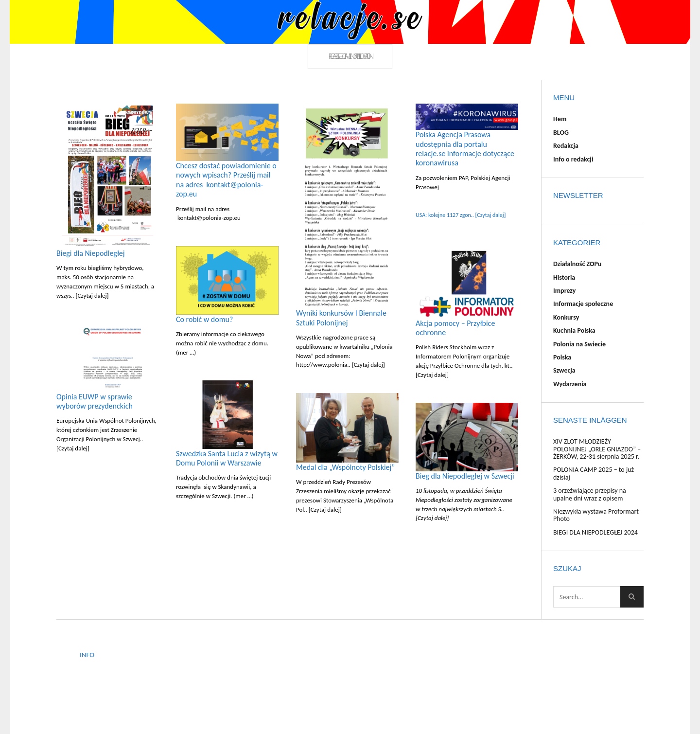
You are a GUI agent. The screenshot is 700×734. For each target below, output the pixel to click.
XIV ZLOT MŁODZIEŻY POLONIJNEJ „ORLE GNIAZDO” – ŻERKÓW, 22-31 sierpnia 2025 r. (597, 449)
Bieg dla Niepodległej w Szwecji (465, 476)
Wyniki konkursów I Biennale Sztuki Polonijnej (341, 318)
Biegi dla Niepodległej (91, 253)
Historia (564, 277)
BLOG (561, 133)
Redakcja (566, 146)
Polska (562, 357)
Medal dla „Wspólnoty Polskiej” (345, 467)
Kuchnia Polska (574, 331)
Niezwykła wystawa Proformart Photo (596, 515)
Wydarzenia (570, 384)
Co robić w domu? (204, 319)
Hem (560, 119)
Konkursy (566, 317)
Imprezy (564, 291)
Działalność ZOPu (577, 264)
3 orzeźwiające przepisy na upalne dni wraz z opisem (590, 494)
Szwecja (564, 370)
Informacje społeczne (583, 304)
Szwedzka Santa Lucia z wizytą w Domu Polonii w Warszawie (227, 458)
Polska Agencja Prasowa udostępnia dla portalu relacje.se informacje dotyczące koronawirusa (465, 149)
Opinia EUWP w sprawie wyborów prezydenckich (95, 401)
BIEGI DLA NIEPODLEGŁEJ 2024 (595, 532)
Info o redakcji (573, 159)
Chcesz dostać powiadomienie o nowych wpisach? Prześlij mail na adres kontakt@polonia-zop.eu (226, 180)
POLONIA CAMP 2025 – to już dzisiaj (594, 473)
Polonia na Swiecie (579, 344)
